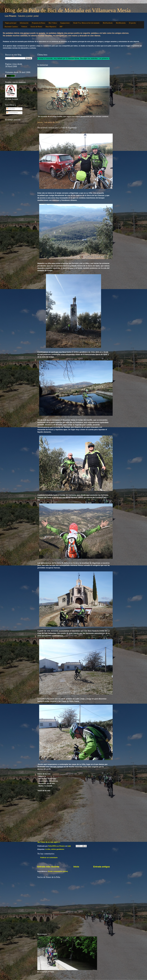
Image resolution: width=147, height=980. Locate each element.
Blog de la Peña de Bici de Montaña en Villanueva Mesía (68, 10)
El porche (132, 23)
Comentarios (12, 113)
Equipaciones (65, 23)
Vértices (24, 27)
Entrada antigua (101, 867)
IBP (61, 27)
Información (24, 23)
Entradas (11, 109)
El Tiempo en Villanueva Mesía (19, 123)
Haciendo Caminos (11, 27)
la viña (48, 849)
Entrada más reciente (48, 867)
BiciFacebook (108, 23)
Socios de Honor (36, 27)
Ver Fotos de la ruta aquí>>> (49, 842)
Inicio (76, 867)
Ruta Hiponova (51, 27)
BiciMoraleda (121, 23)
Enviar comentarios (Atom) (58, 871)
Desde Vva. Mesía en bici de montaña (86, 23)
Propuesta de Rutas (39, 23)
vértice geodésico (58, 849)
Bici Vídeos (53, 23)
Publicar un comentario (49, 858)
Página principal (11, 23)
